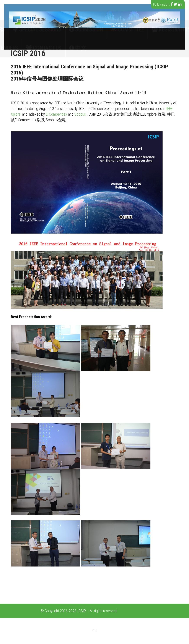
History (14, 44)
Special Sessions (61, 33)
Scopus (80, 114)
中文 (85, 44)
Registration (139, 33)
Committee (114, 33)
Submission (90, 33)
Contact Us (65, 44)
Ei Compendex (56, 114)
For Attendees (38, 44)
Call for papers (29, 33)
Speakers (164, 33)
